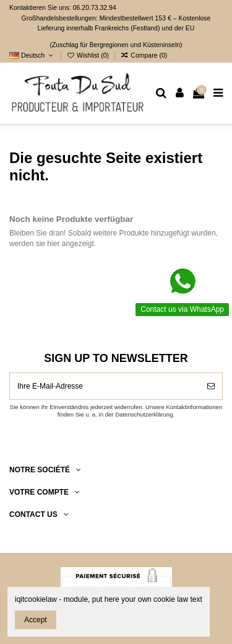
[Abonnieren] (211, 386)
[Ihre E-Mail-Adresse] (105, 386)
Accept (36, 620)
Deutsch (32, 55)
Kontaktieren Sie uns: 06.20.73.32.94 (63, 7)
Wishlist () (89, 55)
